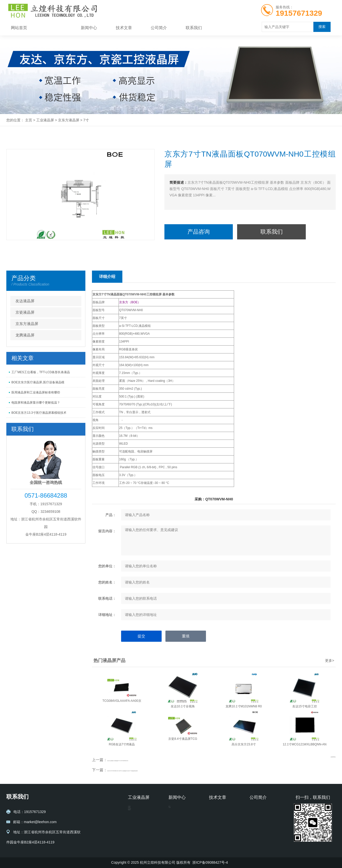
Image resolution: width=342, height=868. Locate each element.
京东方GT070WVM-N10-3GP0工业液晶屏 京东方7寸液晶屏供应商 (163, 770)
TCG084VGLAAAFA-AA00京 (122, 701)
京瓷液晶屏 (25, 312)
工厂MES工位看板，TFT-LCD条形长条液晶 (41, 372)
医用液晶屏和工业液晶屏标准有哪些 (36, 392)
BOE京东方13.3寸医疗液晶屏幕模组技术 (39, 413)
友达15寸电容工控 (305, 706)
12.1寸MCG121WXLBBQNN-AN (305, 744)
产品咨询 (199, 232)
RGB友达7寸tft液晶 (122, 744)
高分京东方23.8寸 (244, 744)
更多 (330, 661)
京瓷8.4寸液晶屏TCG (183, 739)
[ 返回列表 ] (327, 760)
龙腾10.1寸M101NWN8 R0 (244, 706)
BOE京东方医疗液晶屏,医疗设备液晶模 (38, 382)
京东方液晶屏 (69, 120)
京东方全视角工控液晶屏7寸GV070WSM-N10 (146, 760)
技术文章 (124, 28)
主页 (29, 120)
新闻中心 (89, 28)
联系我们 (194, 28)
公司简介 (159, 28)
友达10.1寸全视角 (183, 706)
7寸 (86, 120)
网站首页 (19, 28)
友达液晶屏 (25, 301)
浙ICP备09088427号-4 (210, 862)
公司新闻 (176, 817)
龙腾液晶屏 (25, 335)
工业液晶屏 (54, 28)
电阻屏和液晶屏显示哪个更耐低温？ (36, 403)
